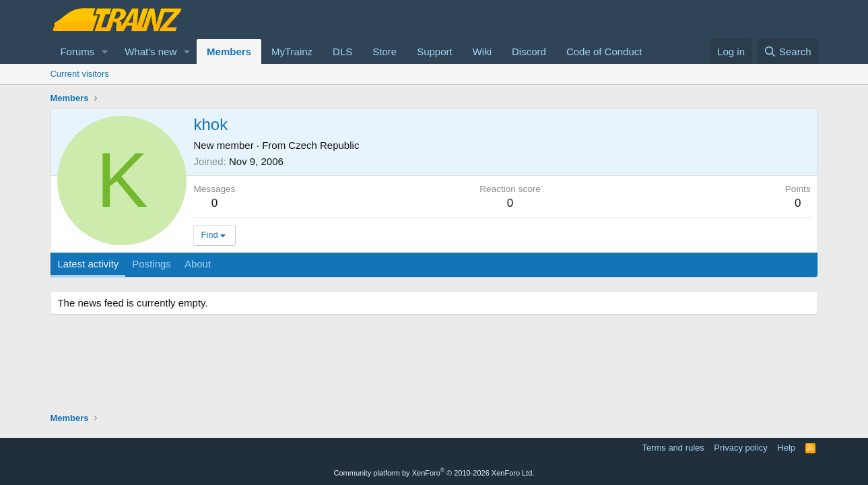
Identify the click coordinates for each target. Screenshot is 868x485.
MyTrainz (292, 52)
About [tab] (198, 264)
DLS (342, 52)
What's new (151, 52)
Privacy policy (740, 448)
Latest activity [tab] (88, 264)
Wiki (482, 52)
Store (385, 52)
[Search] (788, 52)
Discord (529, 52)
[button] (105, 52)
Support (435, 52)
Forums (77, 52)
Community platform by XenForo (434, 473)
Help (786, 448)
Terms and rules (673, 448)
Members (229, 52)
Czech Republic (324, 145)
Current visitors (79, 74)
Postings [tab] (152, 264)
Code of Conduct (604, 52)
